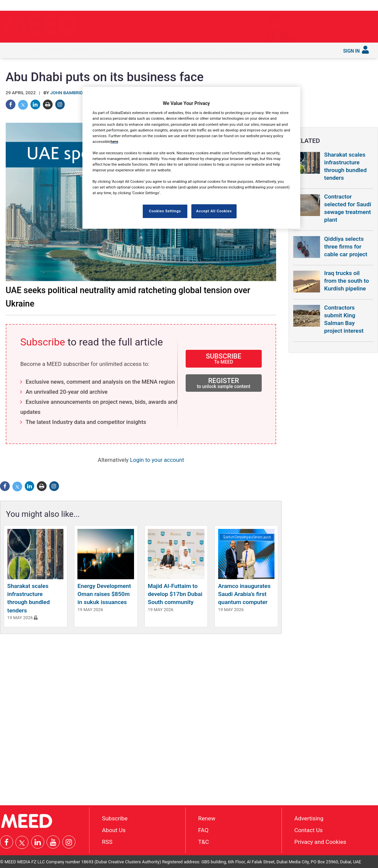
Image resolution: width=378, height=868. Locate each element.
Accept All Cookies (214, 211)
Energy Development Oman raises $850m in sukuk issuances (104, 594)
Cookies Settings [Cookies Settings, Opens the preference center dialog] (165, 211)
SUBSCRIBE (224, 358)
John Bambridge (70, 93)
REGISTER (224, 383)
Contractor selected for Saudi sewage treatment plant (348, 208)
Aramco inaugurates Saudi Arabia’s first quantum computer (244, 594)
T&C (203, 842)
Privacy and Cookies (320, 842)
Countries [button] (109, 50)
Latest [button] (33, 50)
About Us (114, 830)
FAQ (203, 830)
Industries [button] (81, 50)
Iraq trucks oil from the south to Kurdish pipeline (346, 281)
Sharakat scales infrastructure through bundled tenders (345, 166)
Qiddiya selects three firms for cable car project (346, 247)
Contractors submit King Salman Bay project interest (344, 319)
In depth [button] (55, 50)
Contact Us (308, 830)
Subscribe (237, 50)
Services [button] (210, 50)
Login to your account (157, 460)
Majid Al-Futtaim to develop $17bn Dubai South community (175, 594)
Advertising (309, 818)
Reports (184, 50)
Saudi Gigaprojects (147, 50)
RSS (107, 842)
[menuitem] (15, 50)
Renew (207, 818)
